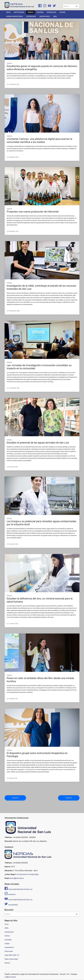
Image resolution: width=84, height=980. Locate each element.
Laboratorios (45, 16)
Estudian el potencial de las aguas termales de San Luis (38, 443)
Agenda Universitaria (14, 16)
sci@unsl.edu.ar (10, 977)
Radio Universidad (11, 959)
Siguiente (72, 798)
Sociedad (40, 12)
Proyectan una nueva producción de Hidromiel (33, 212)
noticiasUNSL (11, 905)
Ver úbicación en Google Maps (28, 874)
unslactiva (10, 895)
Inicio (8, 12)
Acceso (7, 963)
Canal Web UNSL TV (12, 955)
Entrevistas (51, 12)
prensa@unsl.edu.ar (17, 878)
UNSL (55, 16)
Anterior (12, 798)
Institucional (19, 12)
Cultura (62, 12)
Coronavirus (31, 16)
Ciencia (30, 12)
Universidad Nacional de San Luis (19, 889)
